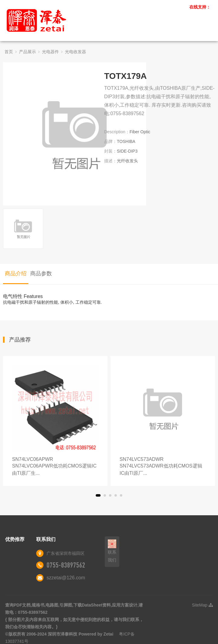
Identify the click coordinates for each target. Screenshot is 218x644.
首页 (9, 52)
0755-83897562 (66, 565)
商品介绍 (16, 273)
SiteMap (202, 605)
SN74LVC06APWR (55, 467)
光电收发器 (75, 52)
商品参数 (41, 273)
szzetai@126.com (66, 578)
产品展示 (27, 52)
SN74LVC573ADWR (163, 467)
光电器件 (50, 52)
